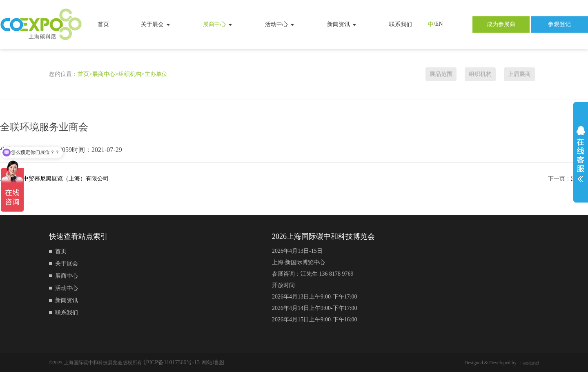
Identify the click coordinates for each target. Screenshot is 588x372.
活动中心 (280, 25)
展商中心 (218, 25)
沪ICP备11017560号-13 (172, 362)
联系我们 (401, 24)
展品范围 (441, 74)
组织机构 (130, 74)
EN (439, 24)
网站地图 (213, 362)
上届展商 (519, 74)
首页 (103, 24)
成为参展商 (501, 24)
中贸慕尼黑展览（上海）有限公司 (66, 179)
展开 (581, 154)
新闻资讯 (342, 25)
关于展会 (156, 25)
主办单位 (156, 74)
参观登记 (559, 24)
